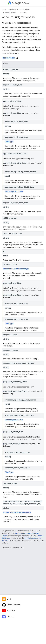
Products (13, 9)
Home (4, 9)
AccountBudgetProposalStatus (17, 512)
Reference (23, 12)
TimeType (9, 141)
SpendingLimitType (14, 192)
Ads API (22, 3)
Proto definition (10, 58)
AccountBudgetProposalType (16, 269)
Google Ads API (25, 9)
